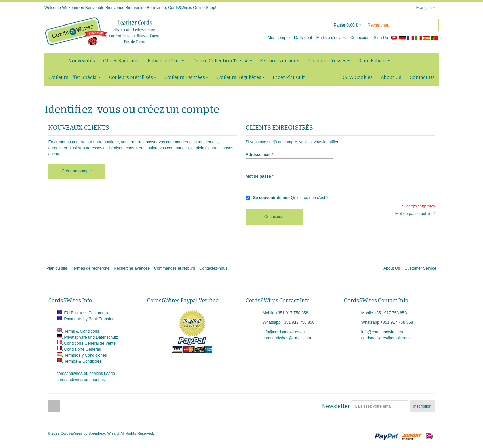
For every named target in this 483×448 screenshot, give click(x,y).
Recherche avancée (132, 268)
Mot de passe (258, 176)
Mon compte (279, 38)
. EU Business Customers (85, 313)
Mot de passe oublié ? (415, 214)
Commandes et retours (174, 268)
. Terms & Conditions (81, 331)
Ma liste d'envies (331, 38)
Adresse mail (258, 155)
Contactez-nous (213, 268)
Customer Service (420, 268)
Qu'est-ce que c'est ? (310, 198)
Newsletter (336, 406)
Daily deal (303, 38)
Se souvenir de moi (271, 198)
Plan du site (57, 268)
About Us (392, 268)
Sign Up (381, 38)
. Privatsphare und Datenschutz (90, 337)
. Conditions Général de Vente (89, 343)
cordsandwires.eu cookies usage (86, 374)
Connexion (360, 38)
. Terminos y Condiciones (85, 355)
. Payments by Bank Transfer (88, 319)
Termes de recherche (91, 268)
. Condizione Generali (81, 349)
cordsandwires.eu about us (81, 380)
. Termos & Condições (82, 361)
